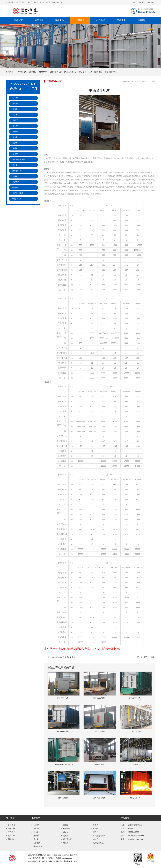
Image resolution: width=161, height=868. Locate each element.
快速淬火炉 (17, 199)
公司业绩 (101, 20)
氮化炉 (15, 126)
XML (134, 2)
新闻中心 (60, 20)
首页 (137, 81)
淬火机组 (83, 72)
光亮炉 (15, 154)
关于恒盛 (39, 20)
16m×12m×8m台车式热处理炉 (63, 657)
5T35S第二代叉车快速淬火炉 (50, 72)
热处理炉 (16, 120)
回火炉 (15, 132)
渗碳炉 (15, 148)
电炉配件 (16, 182)
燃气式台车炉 (150, 657)
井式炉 (15, 109)
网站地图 (142, 2)
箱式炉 (15, 104)
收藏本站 (151, 2)
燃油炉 (15, 176)
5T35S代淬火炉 (71, 72)
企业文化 (11, 829)
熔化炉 (15, 165)
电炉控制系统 (18, 193)
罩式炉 (15, 115)
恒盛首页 (18, 20)
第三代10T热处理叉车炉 (27, 72)
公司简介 (11, 825)
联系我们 (142, 20)
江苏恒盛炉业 (51, 11)
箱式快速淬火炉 (111, 72)
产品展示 (80, 20)
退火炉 (15, 137)
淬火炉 (15, 143)
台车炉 (152, 81)
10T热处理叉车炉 (96, 72)
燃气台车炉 (17, 171)
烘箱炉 (15, 188)
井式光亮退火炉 (19, 160)
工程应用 (121, 20)
